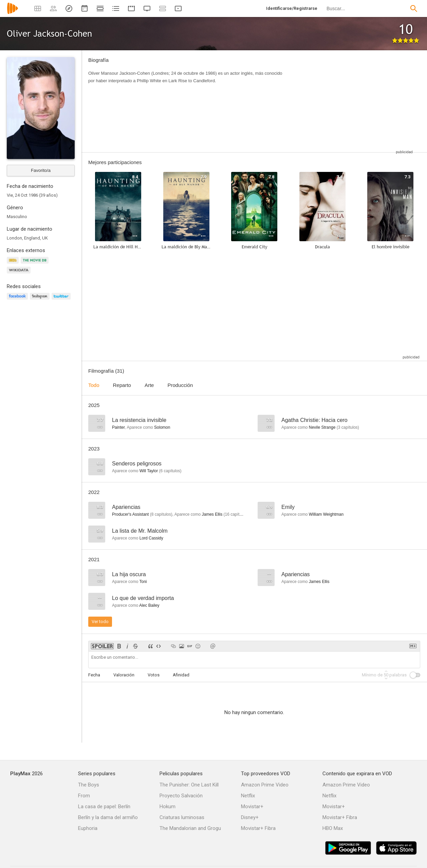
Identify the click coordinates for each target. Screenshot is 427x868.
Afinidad (181, 675)
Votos (154, 675)
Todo (94, 385)
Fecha (94, 675)
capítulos (348, 427)
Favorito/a (41, 170)
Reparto (122, 385)
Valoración (124, 675)
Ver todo (100, 622)
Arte (149, 385)
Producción (180, 385)
